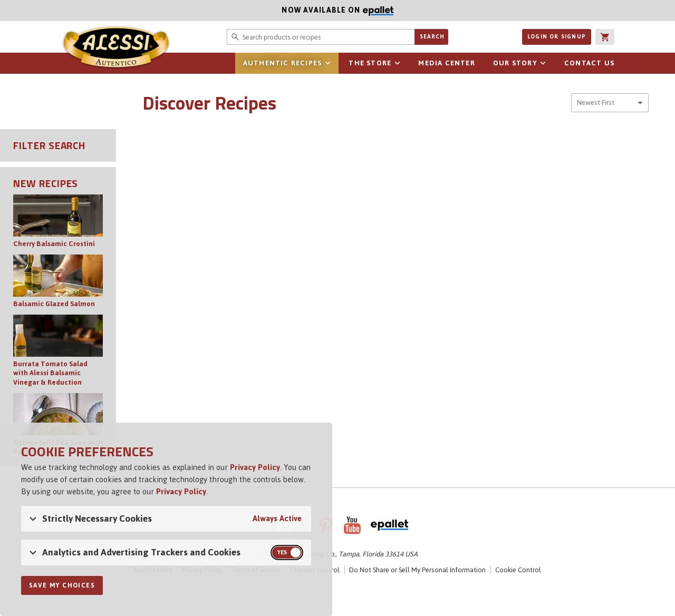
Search (432, 37)
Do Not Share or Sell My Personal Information (417, 570)
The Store (370, 63)
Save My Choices (62, 585)
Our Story (515, 63)
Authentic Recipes (282, 63)
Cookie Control (518, 570)
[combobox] (610, 103)
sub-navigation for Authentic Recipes (327, 63)
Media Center (446, 63)
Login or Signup (557, 37)
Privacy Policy (255, 467)
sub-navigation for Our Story (543, 63)
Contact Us (589, 63)
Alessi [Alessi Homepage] (116, 48)
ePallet (389, 525)
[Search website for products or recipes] (321, 37)
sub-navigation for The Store (397, 63)
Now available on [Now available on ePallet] (197, 10)
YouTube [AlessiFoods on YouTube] (352, 525)
